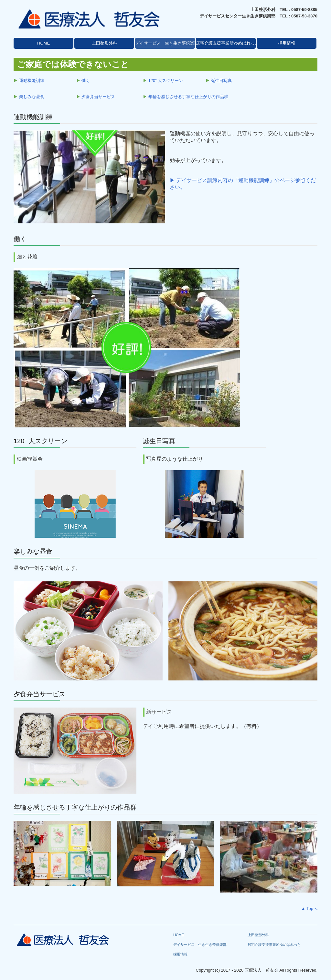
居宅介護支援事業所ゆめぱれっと (226, 43)
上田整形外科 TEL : (271, 10)
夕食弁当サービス (98, 97)
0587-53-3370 (304, 16)
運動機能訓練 (32, 81)
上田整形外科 (104, 43)
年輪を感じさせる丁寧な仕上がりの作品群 (188, 97)
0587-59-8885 (304, 10)
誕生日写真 (221, 81)
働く (86, 81)
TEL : (285, 16)
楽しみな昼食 (32, 97)
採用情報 (287, 43)
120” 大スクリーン (166, 81)
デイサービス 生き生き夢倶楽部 (165, 43)
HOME (43, 43)
